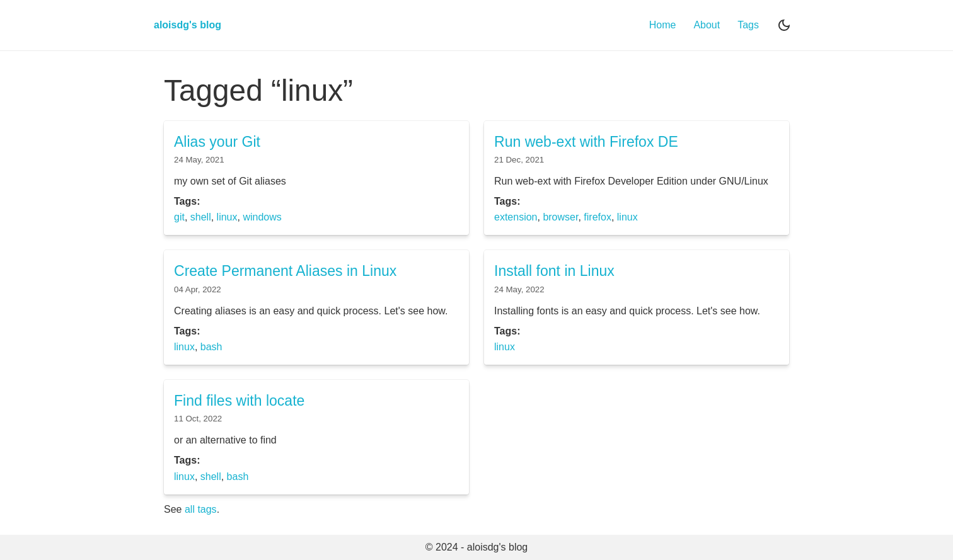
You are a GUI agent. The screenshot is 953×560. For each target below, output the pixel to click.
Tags (748, 25)
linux (227, 217)
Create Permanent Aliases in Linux (285, 271)
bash (211, 347)
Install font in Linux (554, 271)
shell (201, 217)
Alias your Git (217, 142)
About (707, 25)
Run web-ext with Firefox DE (586, 142)
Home (663, 25)
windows (262, 217)
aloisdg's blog (188, 25)
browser (560, 217)
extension (516, 217)
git (179, 217)
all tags (201, 509)
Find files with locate (239, 401)
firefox (598, 217)
